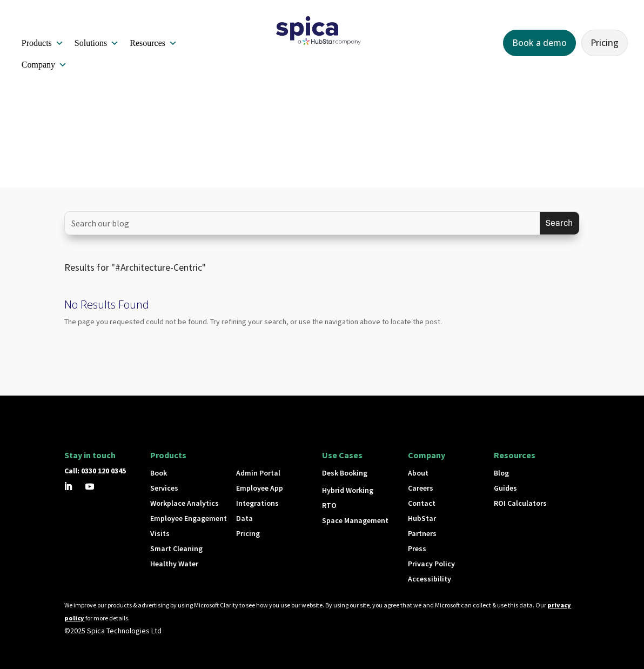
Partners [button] (422, 533)
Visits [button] (160, 533)
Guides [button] (505, 488)
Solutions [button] (97, 43)
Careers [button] (421, 488)
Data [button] (244, 518)
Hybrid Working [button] (348, 490)
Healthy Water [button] (174, 564)
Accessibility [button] (430, 579)
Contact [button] (422, 503)
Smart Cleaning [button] (176, 548)
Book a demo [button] (539, 43)
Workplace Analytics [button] (185, 503)
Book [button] (159, 473)
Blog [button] (501, 473)
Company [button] (44, 65)
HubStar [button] (422, 518)
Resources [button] (153, 43)
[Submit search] (559, 223)
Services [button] (164, 488)
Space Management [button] (355, 520)
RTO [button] (329, 505)
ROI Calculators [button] (520, 503)
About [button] (418, 473)
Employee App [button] (260, 488)
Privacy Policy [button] (431, 564)
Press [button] (417, 548)
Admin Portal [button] (258, 473)
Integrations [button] (257, 503)
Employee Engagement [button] (189, 518)
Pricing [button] (605, 43)
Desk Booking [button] (345, 473)
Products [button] (43, 43)
